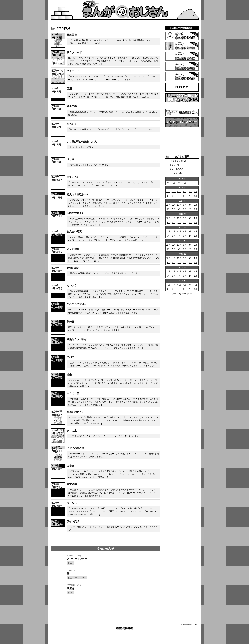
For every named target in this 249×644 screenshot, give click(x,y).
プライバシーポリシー (182, 294)
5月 (174, 196)
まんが (172, 165)
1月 (185, 183)
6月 (168, 196)
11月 (174, 192)
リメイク (173, 173)
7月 (196, 192)
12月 (168, 192)
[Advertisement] (105, 607)
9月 (185, 192)
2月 (179, 183)
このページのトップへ (189, 624)
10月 (179, 192)
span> (56, 36)
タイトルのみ (175, 169)
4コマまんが (175, 161)
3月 (174, 183)
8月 (190, 192)
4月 (168, 183)
